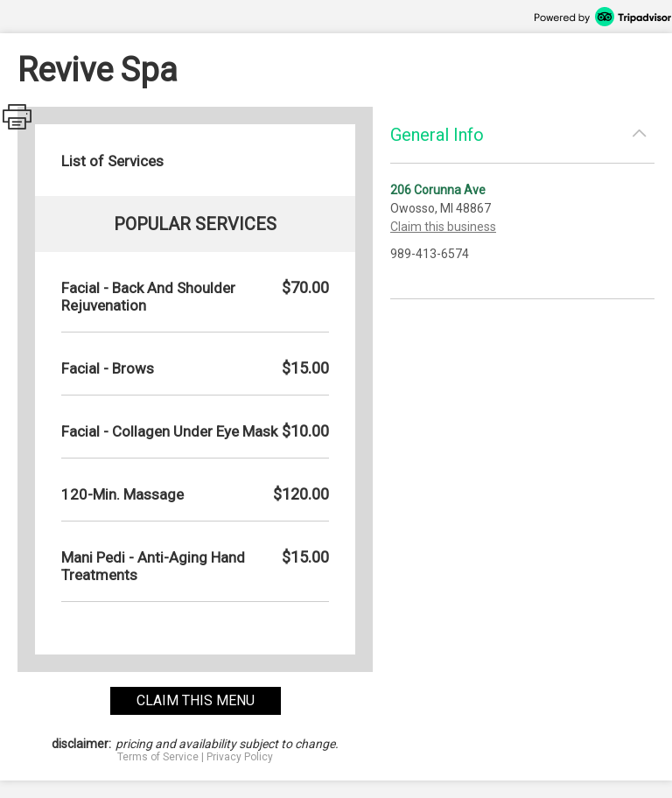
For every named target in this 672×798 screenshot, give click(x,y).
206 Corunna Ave (438, 190)
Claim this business (443, 227)
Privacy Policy (240, 757)
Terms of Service (158, 757)
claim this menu (196, 700)
